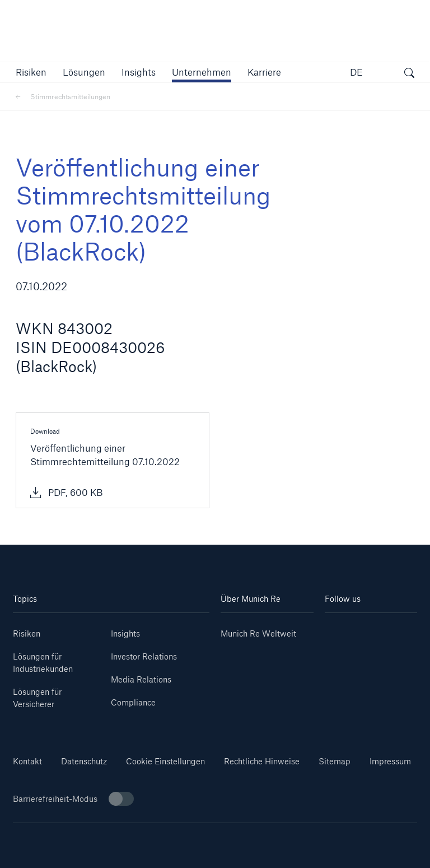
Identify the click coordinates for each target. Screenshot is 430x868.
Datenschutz (84, 761)
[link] (139, 72)
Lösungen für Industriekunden (43, 663)
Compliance (133, 702)
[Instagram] (348, 646)
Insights (125, 633)
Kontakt (27, 761)
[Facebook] (394, 646)
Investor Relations (144, 656)
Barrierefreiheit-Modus (73, 799)
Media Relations (141, 679)
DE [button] (356, 72)
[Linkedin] (348, 630)
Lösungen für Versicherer (37, 698)
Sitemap (335, 761)
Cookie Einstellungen (165, 761)
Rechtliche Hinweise (262, 761)
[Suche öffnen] (409, 74)
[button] (31, 72)
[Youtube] (394, 630)
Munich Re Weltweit (258, 633)
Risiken (27, 633)
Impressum (390, 761)
